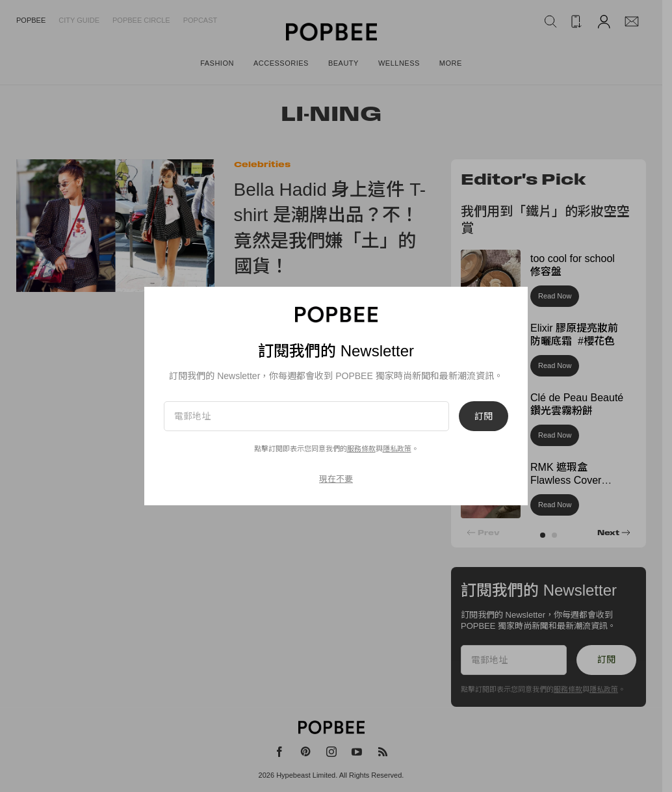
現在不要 (336, 479)
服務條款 (361, 449)
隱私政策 (397, 449)
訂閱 (484, 416)
